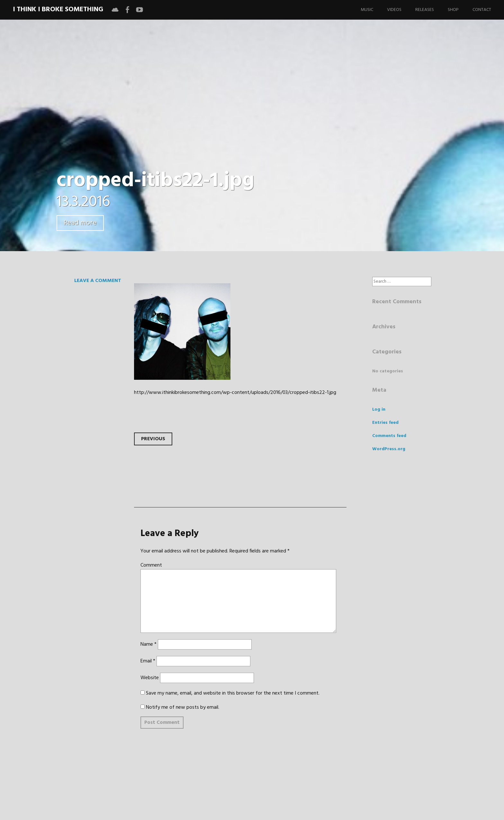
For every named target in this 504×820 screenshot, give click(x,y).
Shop (453, 10)
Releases (425, 10)
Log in (379, 410)
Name (148, 644)
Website (150, 678)
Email (148, 661)
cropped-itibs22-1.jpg (155, 181)
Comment (151, 565)
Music (367, 10)
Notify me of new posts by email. (183, 707)
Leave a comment (98, 281)
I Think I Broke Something (58, 9)
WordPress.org (389, 449)
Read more (80, 223)
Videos (394, 10)
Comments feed (389, 436)
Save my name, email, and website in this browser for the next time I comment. (233, 693)
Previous (153, 439)
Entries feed (385, 423)
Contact (482, 10)
